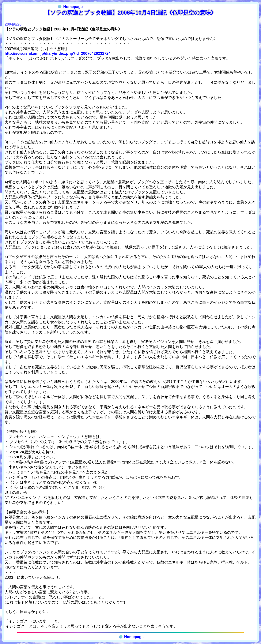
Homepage (70, 7)
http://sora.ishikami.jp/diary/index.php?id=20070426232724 (58, 53)
